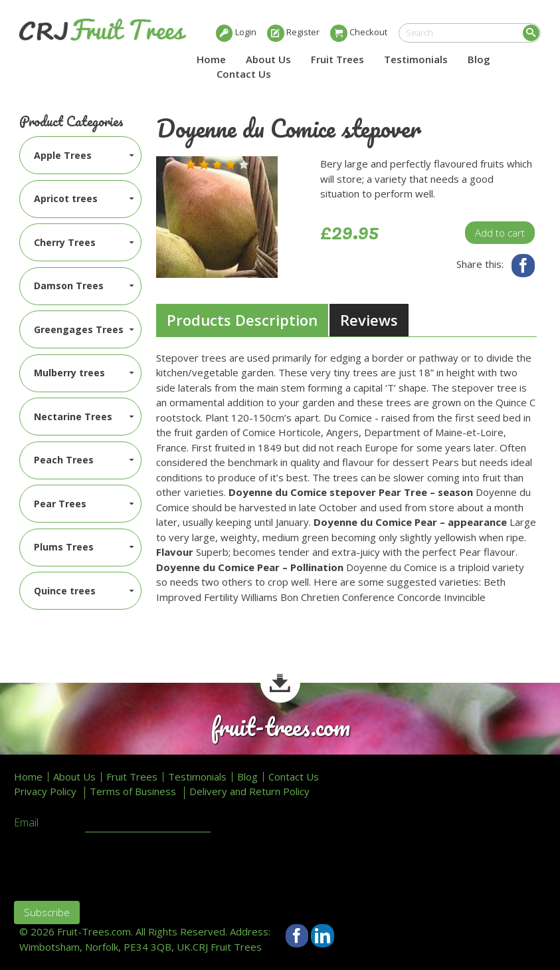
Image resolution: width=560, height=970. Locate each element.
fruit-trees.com (280, 727)
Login (246, 32)
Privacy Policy (45, 791)
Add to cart (500, 233)
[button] (191, 165)
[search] (470, 33)
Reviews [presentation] (369, 320)
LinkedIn (323, 936)
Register (303, 32)
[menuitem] (80, 155)
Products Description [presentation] (242, 320)
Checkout (368, 32)
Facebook (523, 266)
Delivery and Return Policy (249, 791)
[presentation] (115, 865)
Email (26, 823)
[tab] (242, 320)
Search (531, 33)
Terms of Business (133, 791)
